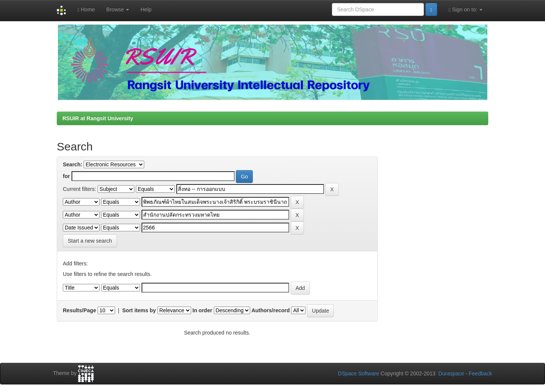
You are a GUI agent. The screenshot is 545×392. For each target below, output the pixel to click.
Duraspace (451, 373)
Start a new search (90, 241)
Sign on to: (466, 10)
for (66, 176)
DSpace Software (359, 373)
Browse (118, 9)
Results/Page (79, 310)
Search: (72, 164)
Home (86, 10)
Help (146, 9)
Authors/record (270, 310)
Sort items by (139, 310)
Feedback (480, 373)
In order (202, 310)
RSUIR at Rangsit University (98, 118)
